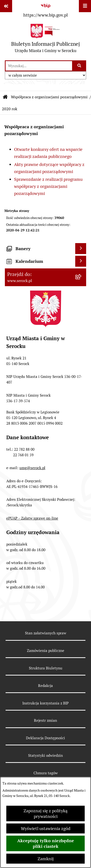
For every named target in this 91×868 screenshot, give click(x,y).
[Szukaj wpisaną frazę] (79, 66)
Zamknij (46, 859)
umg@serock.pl (32, 468)
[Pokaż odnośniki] (6, 6)
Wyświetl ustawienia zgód (46, 828)
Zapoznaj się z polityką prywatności (45, 813)
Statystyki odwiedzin (45, 755)
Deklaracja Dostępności (45, 738)
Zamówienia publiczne (46, 651)
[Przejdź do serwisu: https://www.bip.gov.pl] (45, 9)
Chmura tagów (46, 773)
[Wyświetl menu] (85, 6)
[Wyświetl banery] (81, 249)
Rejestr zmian (45, 720)
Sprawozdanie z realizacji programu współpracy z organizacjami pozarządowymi (48, 186)
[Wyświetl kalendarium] (81, 261)
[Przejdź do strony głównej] (45, 40)
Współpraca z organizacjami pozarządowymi (49, 97)
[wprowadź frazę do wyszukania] (39, 66)
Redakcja (45, 686)
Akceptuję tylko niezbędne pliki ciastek (46, 843)
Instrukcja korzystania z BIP (45, 703)
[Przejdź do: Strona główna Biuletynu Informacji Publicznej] (5, 97)
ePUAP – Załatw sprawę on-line (32, 518)
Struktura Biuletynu (46, 668)
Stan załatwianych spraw (46, 633)
